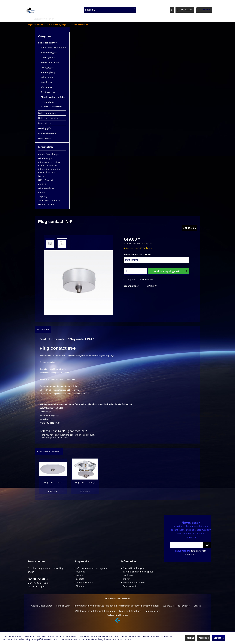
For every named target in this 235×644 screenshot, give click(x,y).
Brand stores (45, 123)
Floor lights (46, 82)
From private (45, 138)
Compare (129, 279)
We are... (43, 176)
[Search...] (110, 10)
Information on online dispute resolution (49, 164)
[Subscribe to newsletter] (207, 545)
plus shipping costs (145, 243)
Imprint (42, 192)
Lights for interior (47, 43)
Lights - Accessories (48, 118)
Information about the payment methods (49, 171)
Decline (190, 638)
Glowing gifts (45, 128)
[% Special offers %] (156, 19)
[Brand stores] (116, 19)
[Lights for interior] (44, 19)
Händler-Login (45, 158)
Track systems (48, 92)
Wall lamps (46, 87)
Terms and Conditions (49, 200)
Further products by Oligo (54, 438)
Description (43, 329)
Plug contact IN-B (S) (85, 482)
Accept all (204, 638)
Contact (42, 184)
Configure (219, 638)
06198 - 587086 (38, 579)
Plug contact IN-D (53, 482)
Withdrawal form (47, 188)
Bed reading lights (50, 62)
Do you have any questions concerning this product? (67, 435)
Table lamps (47, 77)
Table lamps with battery (53, 48)
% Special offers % (47, 133)
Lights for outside (47, 113)
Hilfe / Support (46, 180)
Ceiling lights (47, 67)
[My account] (185, 10)
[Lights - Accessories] (93, 19)
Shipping (43, 196)
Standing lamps (48, 72)
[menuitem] (110, 10)
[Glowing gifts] (135, 19)
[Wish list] (172, 10)
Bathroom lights (48, 53)
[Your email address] (187, 545)
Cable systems (48, 58)
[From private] (178, 19)
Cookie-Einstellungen (49, 154)
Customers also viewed (49, 451)
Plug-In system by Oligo (53, 97)
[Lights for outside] (68, 19)
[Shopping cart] (204, 10)
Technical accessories (52, 107)
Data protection (46, 204)
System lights (48, 102)
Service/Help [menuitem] (197, 2)
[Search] (134, 10)
